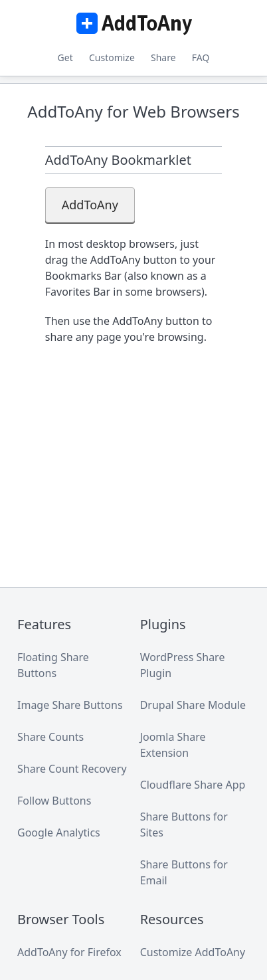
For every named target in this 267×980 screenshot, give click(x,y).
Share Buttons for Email (184, 872)
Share (163, 57)
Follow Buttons (54, 801)
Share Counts (50, 737)
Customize (112, 57)
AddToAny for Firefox (69, 952)
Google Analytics (59, 833)
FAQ (201, 57)
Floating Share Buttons (53, 665)
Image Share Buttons (70, 705)
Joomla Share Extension (173, 745)
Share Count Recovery (72, 769)
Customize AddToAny (193, 952)
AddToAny (133, 23)
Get (65, 57)
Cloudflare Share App (193, 785)
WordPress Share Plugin (183, 665)
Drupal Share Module (193, 705)
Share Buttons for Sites (184, 825)
